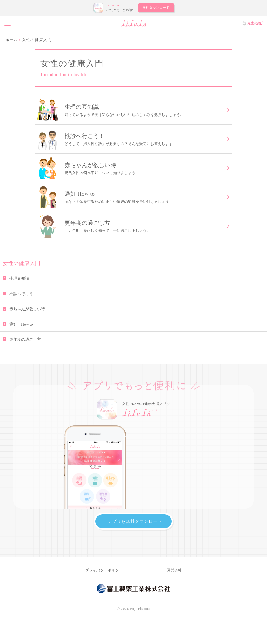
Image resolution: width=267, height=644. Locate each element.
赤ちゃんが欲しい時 (27, 320)
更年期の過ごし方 (25, 351)
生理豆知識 (19, 290)
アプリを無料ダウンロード (135, 533)
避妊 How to (21, 336)
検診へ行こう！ (23, 305)
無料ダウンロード (156, 8)
